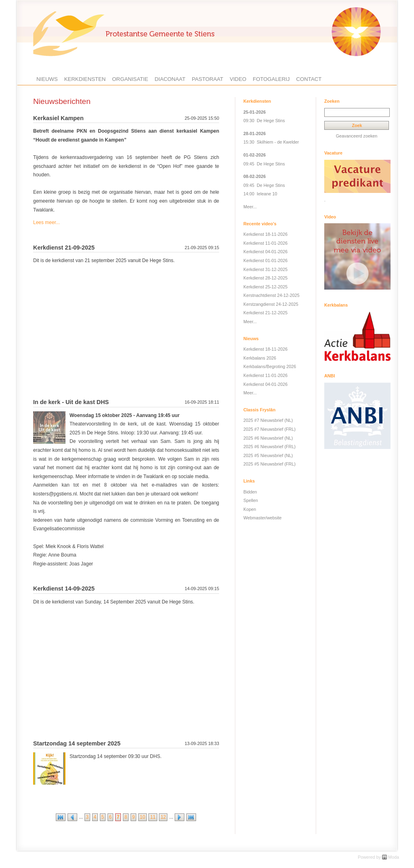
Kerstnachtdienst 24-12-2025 (271, 295)
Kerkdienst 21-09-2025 (64, 248)
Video (238, 79)
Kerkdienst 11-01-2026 (265, 243)
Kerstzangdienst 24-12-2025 (271, 304)
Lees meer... (46, 222)
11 (153, 817)
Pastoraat (207, 79)
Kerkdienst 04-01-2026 (265, 252)
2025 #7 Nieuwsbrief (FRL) (269, 429)
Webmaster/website (263, 518)
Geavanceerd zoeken (357, 136)
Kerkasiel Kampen (58, 118)
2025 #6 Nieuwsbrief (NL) (268, 438)
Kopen (250, 509)
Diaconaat (170, 79)
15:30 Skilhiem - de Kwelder (271, 142)
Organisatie (130, 79)
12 (163, 817)
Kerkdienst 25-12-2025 (265, 287)
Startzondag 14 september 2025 (77, 743)
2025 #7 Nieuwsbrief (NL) (268, 420)
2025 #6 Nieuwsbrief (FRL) (269, 447)
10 (143, 817)
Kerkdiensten (85, 79)
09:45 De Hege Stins (264, 164)
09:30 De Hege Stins (264, 121)
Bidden (250, 492)
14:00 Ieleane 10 (260, 194)
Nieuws (47, 79)
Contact (309, 79)
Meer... (250, 207)
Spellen (251, 500)
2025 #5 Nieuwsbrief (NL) (268, 455)
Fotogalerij (271, 79)
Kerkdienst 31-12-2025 (265, 269)
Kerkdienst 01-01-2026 (265, 260)
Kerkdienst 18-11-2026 (265, 234)
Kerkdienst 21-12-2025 (265, 313)
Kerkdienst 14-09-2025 (64, 589)
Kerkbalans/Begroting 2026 (270, 366)
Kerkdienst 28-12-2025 (265, 278)
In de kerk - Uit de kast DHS (71, 402)
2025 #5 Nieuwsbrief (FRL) (269, 464)
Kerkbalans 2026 (260, 358)
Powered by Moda (378, 857)
